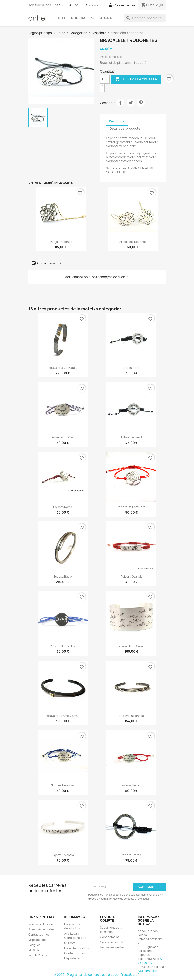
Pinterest (141, 103)
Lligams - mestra (63, 855)
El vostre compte (109, 919)
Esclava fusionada (131, 716)
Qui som (78, 18)
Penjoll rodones (61, 242)
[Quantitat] (105, 79)
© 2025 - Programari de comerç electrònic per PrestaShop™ (97, 975)
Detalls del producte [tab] (125, 128)
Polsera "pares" (131, 855)
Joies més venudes (41, 929)
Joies (62, 18)
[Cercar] (145, 18)
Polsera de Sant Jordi (131, 507)
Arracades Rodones (133, 242)
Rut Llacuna (101, 18)
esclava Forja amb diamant (63, 716)
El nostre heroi (131, 437)
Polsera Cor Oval (63, 437)
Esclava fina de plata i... (63, 368)
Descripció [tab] (117, 121)
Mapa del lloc (37, 940)
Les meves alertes (112, 947)
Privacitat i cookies (77, 948)
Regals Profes (38, 955)
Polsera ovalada (131, 576)
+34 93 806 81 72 (65, 5)
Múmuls (34, 950)
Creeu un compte (112, 942)
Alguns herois (131, 785)
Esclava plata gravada (131, 646)
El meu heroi (131, 368)
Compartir (120, 103)
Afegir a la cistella (136, 79)
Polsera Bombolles (63, 646)
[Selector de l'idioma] (93, 5)
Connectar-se (110, 937)
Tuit (131, 103)
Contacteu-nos (39, 934)
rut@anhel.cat (148, 971)
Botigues (34, 945)
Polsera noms (63, 507)
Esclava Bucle (63, 576)
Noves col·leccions (41, 924)
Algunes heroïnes (63, 785)
